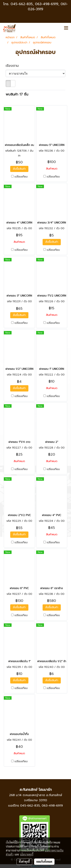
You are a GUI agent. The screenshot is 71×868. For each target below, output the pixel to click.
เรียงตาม (14, 66)
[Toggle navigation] (66, 28)
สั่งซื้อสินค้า (19, 169)
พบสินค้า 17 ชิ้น (17, 94)
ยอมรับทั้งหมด (44, 862)
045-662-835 (22, 4)
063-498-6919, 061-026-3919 (48, 7)
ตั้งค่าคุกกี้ (24, 862)
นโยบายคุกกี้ (27, 854)
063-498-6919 (52, 806)
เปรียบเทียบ (21, 177)
